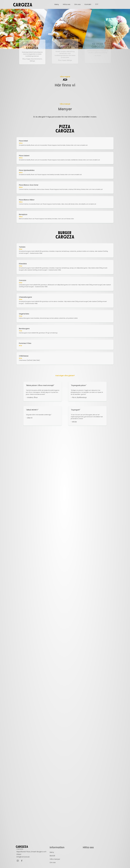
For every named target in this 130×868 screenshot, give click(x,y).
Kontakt (88, 4)
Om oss (77, 4)
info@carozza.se (23, 857)
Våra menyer (55, 859)
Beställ (52, 856)
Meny (57, 4)
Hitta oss (67, 4)
